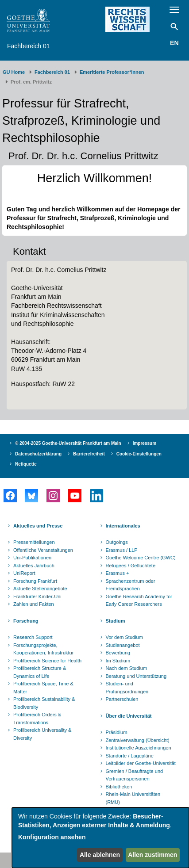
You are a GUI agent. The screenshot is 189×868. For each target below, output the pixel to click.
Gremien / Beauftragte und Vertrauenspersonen (135, 775)
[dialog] (100, 838)
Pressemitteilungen (34, 542)
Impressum (145, 443)
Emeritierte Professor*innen (112, 72)
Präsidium (117, 732)
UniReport (24, 573)
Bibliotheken (119, 787)
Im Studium (118, 661)
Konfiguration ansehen (52, 837)
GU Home (14, 72)
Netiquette (26, 464)
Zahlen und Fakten (34, 604)
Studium (116, 621)
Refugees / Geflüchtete (131, 566)
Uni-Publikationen (32, 558)
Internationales (123, 526)
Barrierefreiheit (89, 454)
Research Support (33, 637)
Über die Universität (129, 716)
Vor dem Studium (124, 637)
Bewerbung (118, 653)
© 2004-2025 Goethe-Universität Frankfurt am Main (68, 443)
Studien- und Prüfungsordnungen (127, 688)
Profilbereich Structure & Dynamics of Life (40, 672)
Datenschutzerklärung (38, 454)
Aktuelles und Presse (38, 526)
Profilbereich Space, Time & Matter (43, 688)
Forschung (26, 621)
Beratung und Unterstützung (136, 676)
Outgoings (117, 542)
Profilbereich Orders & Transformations (37, 719)
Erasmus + (118, 573)
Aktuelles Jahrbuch (34, 566)
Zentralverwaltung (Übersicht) (138, 740)
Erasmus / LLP (122, 550)
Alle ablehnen (100, 855)
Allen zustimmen (152, 855)
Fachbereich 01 (29, 46)
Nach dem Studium (127, 668)
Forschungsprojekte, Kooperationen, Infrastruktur (43, 649)
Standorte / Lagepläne (130, 756)
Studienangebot (123, 645)
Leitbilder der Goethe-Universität (141, 763)
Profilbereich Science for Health (47, 661)
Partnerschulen (122, 699)
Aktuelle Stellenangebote (40, 589)
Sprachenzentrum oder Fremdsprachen (131, 585)
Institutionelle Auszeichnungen (139, 748)
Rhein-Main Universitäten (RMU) (133, 798)
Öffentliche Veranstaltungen (43, 550)
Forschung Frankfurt (35, 581)
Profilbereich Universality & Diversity (42, 734)
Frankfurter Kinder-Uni (37, 597)
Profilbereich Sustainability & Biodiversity (44, 703)
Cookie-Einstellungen (139, 454)
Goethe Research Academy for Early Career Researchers (139, 600)
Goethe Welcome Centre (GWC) (141, 558)
